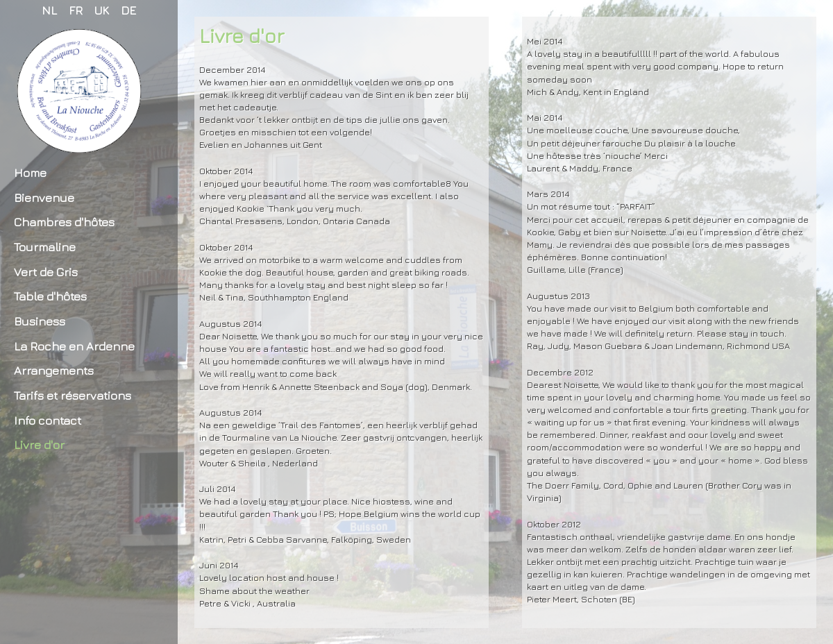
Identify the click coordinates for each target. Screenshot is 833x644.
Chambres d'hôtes (64, 222)
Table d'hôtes (50, 296)
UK (102, 10)
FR (76, 10)
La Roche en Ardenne (74, 346)
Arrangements (54, 370)
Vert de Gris (46, 272)
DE (128, 10)
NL (49, 10)
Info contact (48, 420)
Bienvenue (44, 197)
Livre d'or (39, 444)
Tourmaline (45, 247)
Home (30, 172)
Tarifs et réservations (73, 395)
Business (40, 321)
